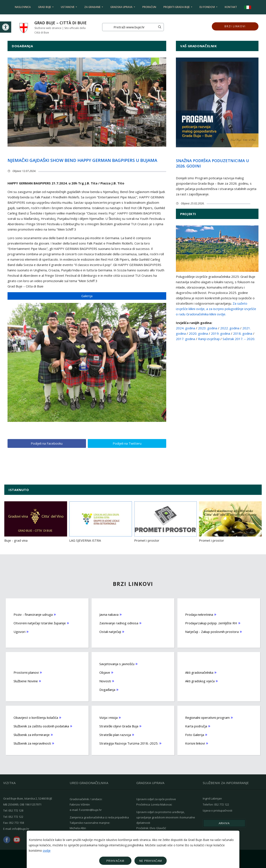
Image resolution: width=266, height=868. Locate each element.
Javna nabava (109, 614)
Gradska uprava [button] (122, 7)
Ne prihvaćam (151, 861)
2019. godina (221, 333)
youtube (17, 839)
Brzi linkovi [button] (235, 27)
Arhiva (224, 823)
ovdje (47, 851)
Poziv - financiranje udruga (33, 614)
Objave (105, 672)
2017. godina (185, 339)
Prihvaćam (115, 861)
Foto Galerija (195, 734)
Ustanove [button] (68, 7)
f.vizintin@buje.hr (90, 810)
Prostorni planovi (26, 672)
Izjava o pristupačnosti (218, 810)
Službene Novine (26, 681)
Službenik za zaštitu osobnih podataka (41, 726)
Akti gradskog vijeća (200, 681)
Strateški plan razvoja (115, 734)
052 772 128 (16, 810)
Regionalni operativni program (207, 717)
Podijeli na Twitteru (127, 443)
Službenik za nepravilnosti (32, 743)
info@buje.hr (21, 828)
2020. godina (198, 333)
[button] (6, 27)
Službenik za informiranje (32, 734)
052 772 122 (16, 816)
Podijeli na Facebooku (47, 443)
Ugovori (19, 631)
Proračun (149, 7)
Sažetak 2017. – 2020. (239, 339)
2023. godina (208, 328)
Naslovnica (23, 7)
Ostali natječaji (110, 631)
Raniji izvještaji (209, 339)
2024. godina (185, 328)
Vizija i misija (108, 717)
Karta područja (196, 726)
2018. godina (243, 333)
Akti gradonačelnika (199, 672)
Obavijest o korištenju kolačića (36, 717)
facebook (7, 840)
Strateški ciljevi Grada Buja (119, 726)
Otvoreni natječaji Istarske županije (40, 623)
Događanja (107, 689)
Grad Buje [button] (45, 7)
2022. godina (230, 328)
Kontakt (231, 7)
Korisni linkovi (195, 743)
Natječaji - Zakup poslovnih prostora (212, 631)
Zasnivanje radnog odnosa (119, 623)
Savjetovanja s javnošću (117, 664)
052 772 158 (16, 822)
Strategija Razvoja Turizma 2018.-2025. (129, 743)
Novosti (105, 681)
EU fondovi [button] (208, 7)
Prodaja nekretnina (199, 614)
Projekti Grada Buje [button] (177, 7)
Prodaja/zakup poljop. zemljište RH (211, 623)
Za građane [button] (93, 7)
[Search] (129, 27)
